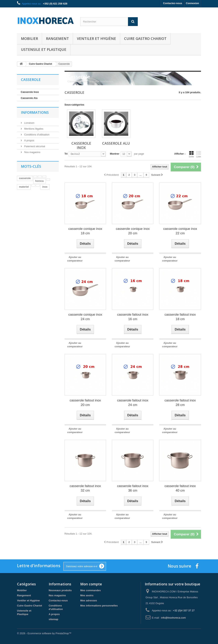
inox (45, 187)
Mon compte (91, 584)
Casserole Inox (30, 92)
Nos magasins (32, 152)
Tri (66, 154)
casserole (25, 178)
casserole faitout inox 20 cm (85, 403)
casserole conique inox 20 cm (133, 231)
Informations (35, 112)
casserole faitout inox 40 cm (180, 488)
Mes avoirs (87, 595)
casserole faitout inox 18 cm (180, 317)
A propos (29, 140)
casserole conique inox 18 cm (85, 231)
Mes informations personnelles (99, 606)
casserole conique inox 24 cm (85, 317)
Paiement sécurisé (34, 146)
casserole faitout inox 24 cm (133, 403)
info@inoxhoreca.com (173, 618)
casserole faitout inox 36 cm (133, 488)
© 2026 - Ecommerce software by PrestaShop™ (44, 633)
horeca (39, 181)
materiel (24, 187)
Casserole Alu (29, 98)
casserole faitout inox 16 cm (133, 317)
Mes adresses (89, 601)
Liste (199, 154)
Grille (191, 154)
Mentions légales (33, 129)
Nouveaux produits (60, 590)
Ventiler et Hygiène (96, 39)
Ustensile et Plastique (44, 49)
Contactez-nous (173, 3)
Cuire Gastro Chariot (145, 39)
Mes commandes (91, 590)
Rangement (57, 39)
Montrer (114, 154)
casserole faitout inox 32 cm (85, 488)
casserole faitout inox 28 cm (180, 403)
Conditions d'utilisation (36, 135)
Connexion (192, 3)
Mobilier (29, 39)
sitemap (54, 619)
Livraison (29, 123)
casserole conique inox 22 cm (180, 231)
